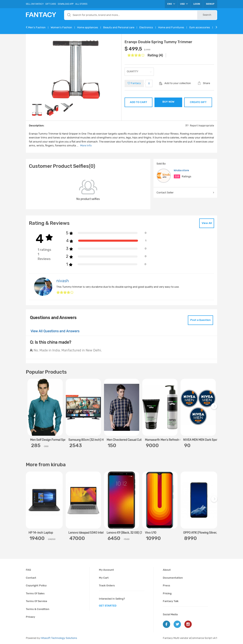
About (167, 570)
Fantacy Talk (171, 601)
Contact (31, 578)
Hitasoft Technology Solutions (59, 638)
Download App (66, 4)
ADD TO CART (138, 102)
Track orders (107, 585)
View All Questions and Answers (55, 331)
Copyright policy (36, 585)
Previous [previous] (30, 408)
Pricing (167, 593)
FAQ (28, 570)
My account (106, 570)
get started (108, 606)
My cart (104, 578)
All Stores (81, 4)
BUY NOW (168, 102)
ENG (171, 4)
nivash (63, 281)
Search (207, 15)
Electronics (146, 27)
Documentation (173, 578)
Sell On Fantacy (35, 4)
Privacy (30, 617)
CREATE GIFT (198, 102)
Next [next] (215, 408)
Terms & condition (38, 609)
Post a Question (200, 320)
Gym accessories (200, 27)
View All (207, 223)
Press (166, 585)
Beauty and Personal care (119, 27)
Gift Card (51, 4)
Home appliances (88, 27)
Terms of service (37, 601)
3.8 (177, 176)
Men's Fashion (37, 27)
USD (184, 4)
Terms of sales (35, 593)
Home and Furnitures (171, 27)
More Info (86, 145)
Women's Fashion (61, 27)
